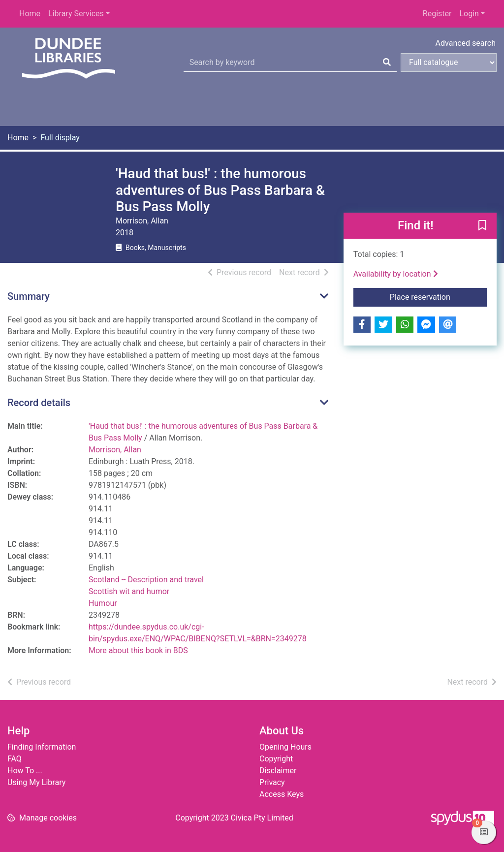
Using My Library (36, 782)
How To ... (25, 771)
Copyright (276, 759)
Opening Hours (285, 747)
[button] (482, 226)
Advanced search (466, 43)
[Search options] (449, 63)
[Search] (387, 63)
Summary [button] (29, 296)
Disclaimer (278, 771)
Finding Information (42, 747)
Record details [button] (39, 403)
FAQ (15, 759)
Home (30, 14)
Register (437, 14)
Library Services (76, 14)
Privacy (272, 782)
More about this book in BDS (138, 650)
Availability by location (396, 274)
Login (469, 14)
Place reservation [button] (438, 296)
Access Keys (282, 794)
